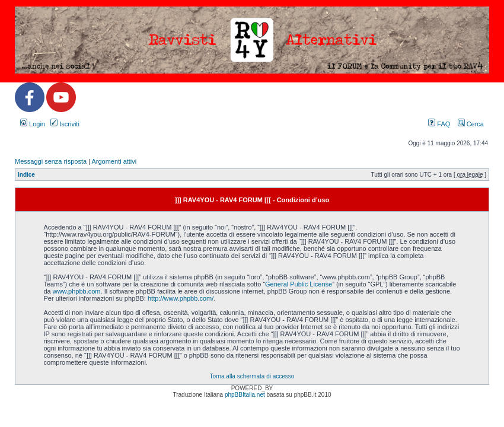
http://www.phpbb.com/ (181, 298)
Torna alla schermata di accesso (252, 376)
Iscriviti (65, 124)
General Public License (299, 284)
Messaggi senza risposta (51, 161)
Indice (26, 175)
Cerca (471, 124)
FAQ (439, 124)
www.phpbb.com (77, 291)
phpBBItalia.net (245, 395)
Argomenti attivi (114, 161)
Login (33, 124)
